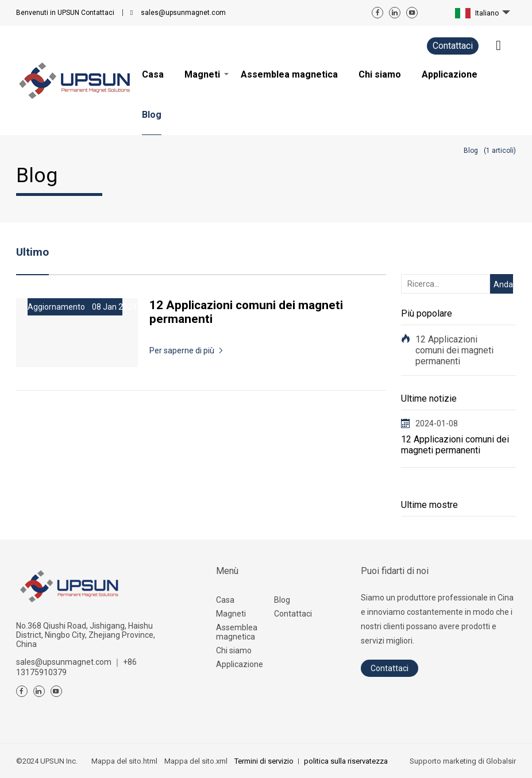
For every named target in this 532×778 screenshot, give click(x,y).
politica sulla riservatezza (346, 761)
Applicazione (240, 664)
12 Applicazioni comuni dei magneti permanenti (454, 350)
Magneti (231, 614)
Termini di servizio (264, 761)
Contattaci (65, 13)
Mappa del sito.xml (196, 761)
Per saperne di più (182, 351)
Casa (225, 600)
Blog (282, 600)
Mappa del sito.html (124, 761)
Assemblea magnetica (237, 632)
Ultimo (32, 252)
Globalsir (501, 761)
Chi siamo (234, 650)
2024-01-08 (437, 423)
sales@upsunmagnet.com (183, 13)
